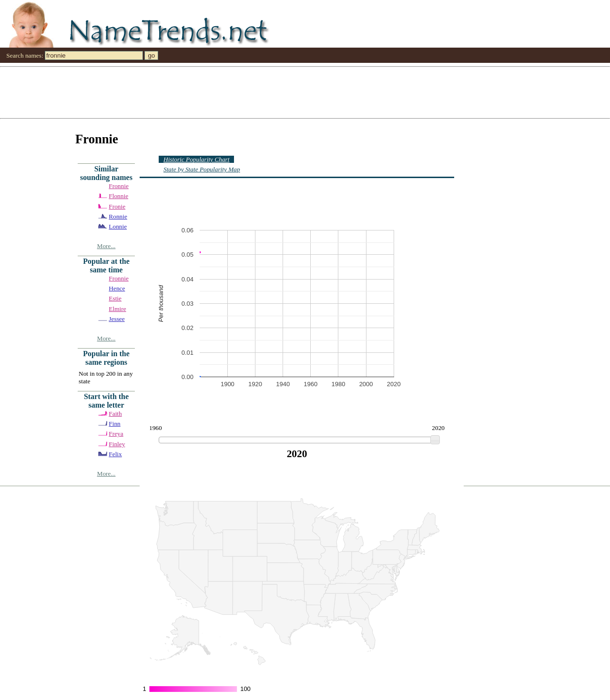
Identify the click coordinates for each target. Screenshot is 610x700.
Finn (114, 424)
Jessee (117, 319)
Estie (115, 298)
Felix (115, 454)
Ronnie (118, 216)
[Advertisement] (286, 92)
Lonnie (118, 226)
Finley (117, 444)
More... (107, 246)
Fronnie (118, 186)
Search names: (25, 55)
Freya (116, 434)
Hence (117, 288)
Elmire (117, 309)
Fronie (117, 206)
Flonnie (118, 196)
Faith (115, 414)
